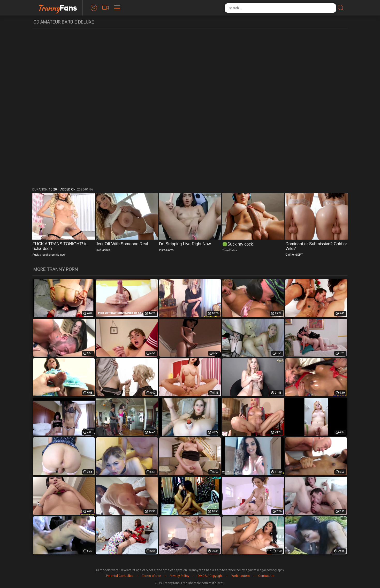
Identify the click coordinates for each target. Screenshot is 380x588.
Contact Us (266, 576)
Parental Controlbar (120, 576)
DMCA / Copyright (210, 576)
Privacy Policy (179, 576)
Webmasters (241, 576)
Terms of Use (151, 576)
